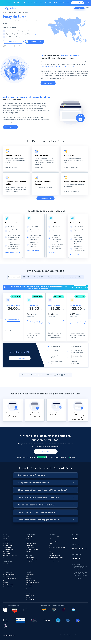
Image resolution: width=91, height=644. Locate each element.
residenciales (49, 72)
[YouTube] (76, 548)
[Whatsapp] (73, 568)
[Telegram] (79, 568)
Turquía (20, 12)
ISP (60, 72)
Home (4, 12)
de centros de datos (69, 72)
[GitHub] (79, 548)
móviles (56, 72)
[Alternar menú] (88, 9)
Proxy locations (12, 12)
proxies (43, 72)
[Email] (76, 568)
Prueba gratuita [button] (80, 8)
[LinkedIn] (73, 548)
